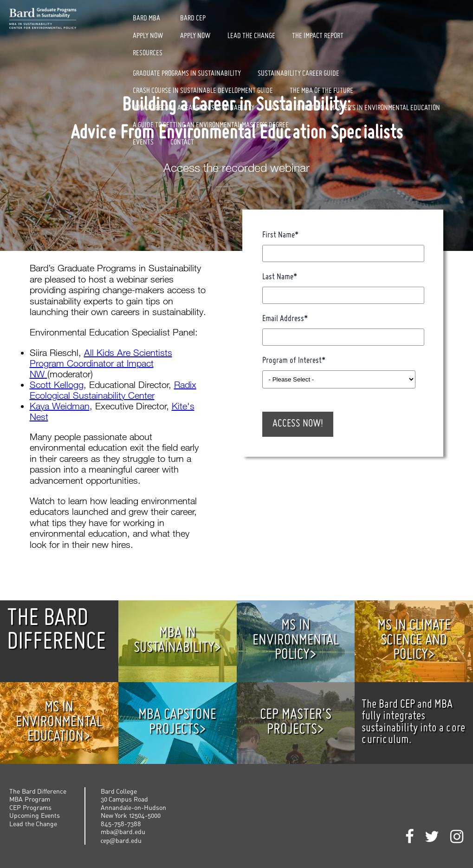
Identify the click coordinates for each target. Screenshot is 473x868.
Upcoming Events (35, 815)
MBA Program (30, 799)
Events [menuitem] (143, 143)
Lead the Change (33, 824)
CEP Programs (30, 807)
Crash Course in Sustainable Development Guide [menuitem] (203, 91)
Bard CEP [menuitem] (193, 19)
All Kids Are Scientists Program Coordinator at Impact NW (101, 363)
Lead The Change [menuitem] (251, 36)
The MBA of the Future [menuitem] (321, 91)
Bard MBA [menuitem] (146, 19)
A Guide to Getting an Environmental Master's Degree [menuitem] (211, 125)
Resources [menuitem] (148, 53)
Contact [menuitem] (182, 143)
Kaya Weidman (60, 406)
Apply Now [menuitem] (148, 36)
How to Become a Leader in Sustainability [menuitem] (194, 108)
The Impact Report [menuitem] (318, 36)
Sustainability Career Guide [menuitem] (298, 74)
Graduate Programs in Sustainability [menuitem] (187, 74)
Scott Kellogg (57, 385)
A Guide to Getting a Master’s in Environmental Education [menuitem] (356, 108)
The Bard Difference (38, 791)
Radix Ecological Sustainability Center (113, 390)
